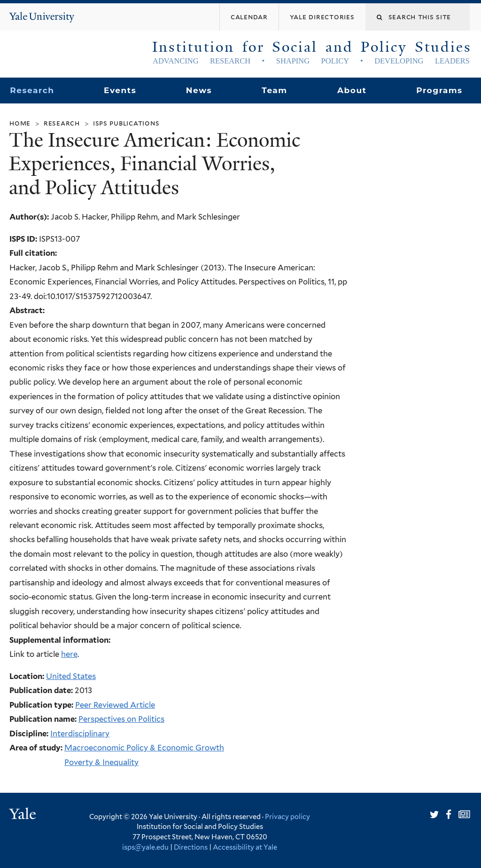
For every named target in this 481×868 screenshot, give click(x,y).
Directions (191, 847)
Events (120, 90)
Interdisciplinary (80, 734)
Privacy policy (287, 817)
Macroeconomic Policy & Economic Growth (144, 748)
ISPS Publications (126, 123)
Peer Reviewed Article (115, 705)
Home (20, 123)
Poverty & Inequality (101, 762)
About (352, 90)
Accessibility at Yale (245, 847)
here (69, 654)
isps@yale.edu (145, 847)
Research (32, 90)
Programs (439, 90)
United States (71, 676)
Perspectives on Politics (121, 719)
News (199, 90)
